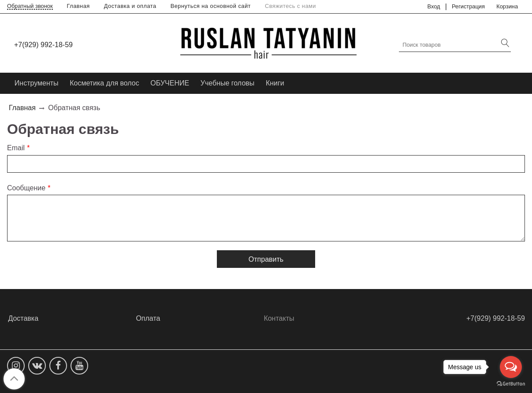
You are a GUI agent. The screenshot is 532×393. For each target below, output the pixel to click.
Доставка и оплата (130, 6)
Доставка (23, 318)
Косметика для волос (104, 83)
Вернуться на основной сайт (211, 6)
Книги (275, 83)
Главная (78, 6)
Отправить (266, 259)
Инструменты (37, 83)
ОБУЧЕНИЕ (170, 83)
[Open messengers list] (511, 367)
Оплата (148, 318)
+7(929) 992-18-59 (43, 45)
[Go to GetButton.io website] (511, 384)
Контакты (279, 318)
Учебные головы (228, 83)
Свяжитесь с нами (290, 6)
